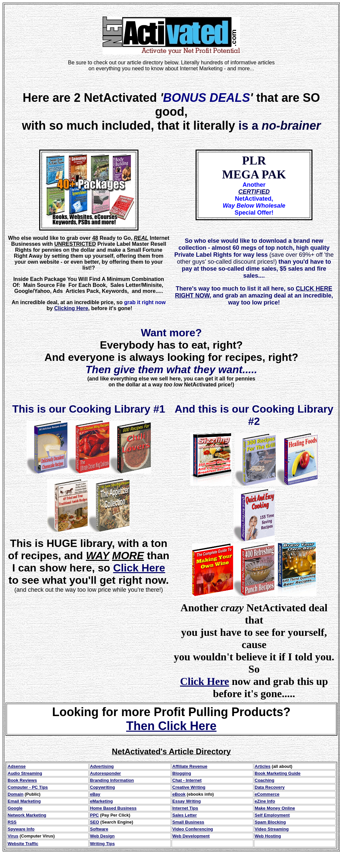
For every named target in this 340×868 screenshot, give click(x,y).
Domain (16, 794)
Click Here (139, 568)
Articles (263, 766)
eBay (95, 794)
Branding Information (112, 780)
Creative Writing (189, 787)
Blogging (182, 773)
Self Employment (272, 815)
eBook (179, 794)
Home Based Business (113, 808)
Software (99, 829)
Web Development (191, 836)
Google (15, 808)
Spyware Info (21, 829)
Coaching (264, 780)
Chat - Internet (187, 780)
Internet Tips (185, 808)
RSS (12, 822)
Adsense (17, 766)
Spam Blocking (270, 822)
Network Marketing (27, 815)
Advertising (102, 766)
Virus (13, 836)
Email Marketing (24, 801)
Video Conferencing (193, 829)
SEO (94, 822)
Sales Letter (185, 815)
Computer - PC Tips (28, 787)
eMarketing (101, 801)
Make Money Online (275, 808)
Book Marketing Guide (278, 773)
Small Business (188, 822)
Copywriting (102, 787)
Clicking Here (71, 308)
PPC (94, 815)
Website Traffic (23, 844)
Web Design (102, 836)
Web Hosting (268, 836)
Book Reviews (22, 780)
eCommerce (267, 794)
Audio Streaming (25, 773)
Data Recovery (270, 787)
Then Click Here (171, 726)
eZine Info (265, 801)
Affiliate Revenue (190, 766)
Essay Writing (187, 801)
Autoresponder (105, 773)
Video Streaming (272, 829)
